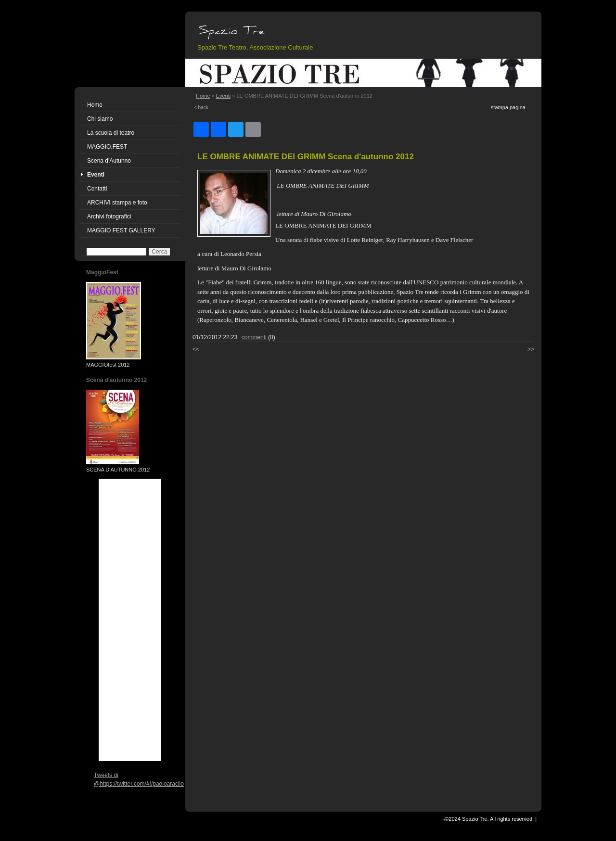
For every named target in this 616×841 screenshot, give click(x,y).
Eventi (96, 175)
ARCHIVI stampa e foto (117, 203)
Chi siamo (100, 119)
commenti (254, 337)
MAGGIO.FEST (107, 147)
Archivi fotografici (109, 217)
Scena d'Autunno (109, 161)
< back (201, 108)
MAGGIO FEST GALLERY (121, 230)
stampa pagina (508, 107)
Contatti (97, 189)
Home (95, 105)
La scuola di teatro (111, 133)
